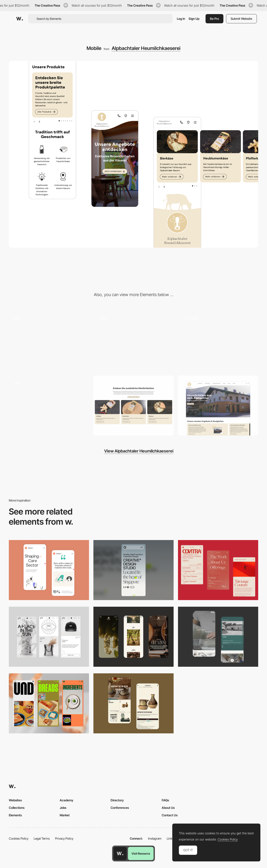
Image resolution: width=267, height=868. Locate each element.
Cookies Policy (19, 838)
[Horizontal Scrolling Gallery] (49, 341)
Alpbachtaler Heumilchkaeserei (146, 48)
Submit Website (241, 19)
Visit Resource (141, 853)
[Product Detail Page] (133, 406)
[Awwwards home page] (120, 853)
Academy (67, 800)
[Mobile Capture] (49, 570)
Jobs (63, 808)
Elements (15, 815)
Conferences (120, 808)
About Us (168, 808)
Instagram (155, 838)
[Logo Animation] (49, 406)
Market (65, 815)
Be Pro (214, 19)
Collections (17, 808)
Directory (117, 800)
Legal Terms (42, 838)
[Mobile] (133, 570)
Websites (15, 800)
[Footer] (218, 341)
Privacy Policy (64, 838)
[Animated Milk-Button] (133, 341)
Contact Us (170, 815)
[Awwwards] (20, 19)
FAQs (165, 800)
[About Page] (218, 637)
